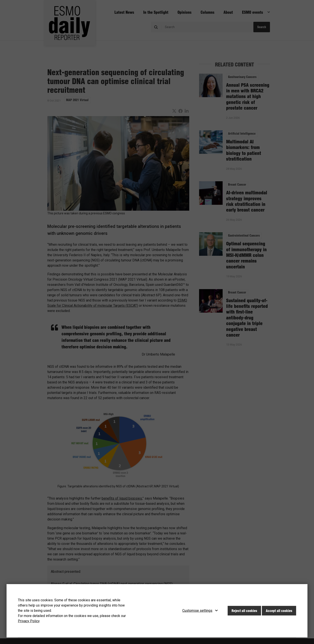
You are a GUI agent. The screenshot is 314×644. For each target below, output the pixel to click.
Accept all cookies (279, 611)
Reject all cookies (244, 611)
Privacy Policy (29, 621)
